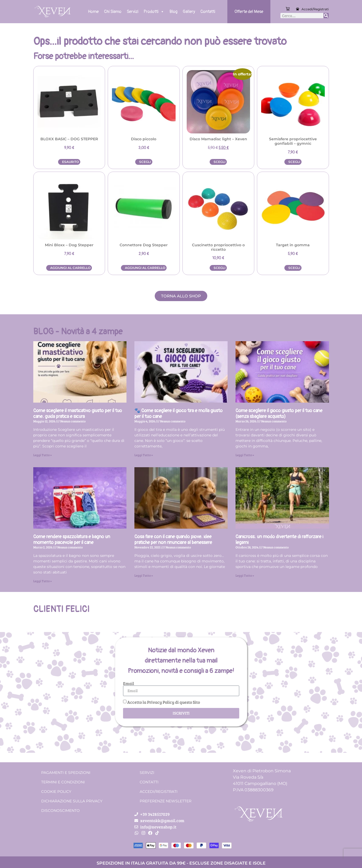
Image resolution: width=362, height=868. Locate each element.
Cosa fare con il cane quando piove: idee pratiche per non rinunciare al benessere (173, 540)
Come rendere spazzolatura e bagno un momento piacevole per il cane (72, 540)
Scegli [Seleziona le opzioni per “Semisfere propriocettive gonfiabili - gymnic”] (294, 162)
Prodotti (154, 12)
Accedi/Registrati (315, 9)
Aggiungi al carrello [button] (70, 268)
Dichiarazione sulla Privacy (72, 801)
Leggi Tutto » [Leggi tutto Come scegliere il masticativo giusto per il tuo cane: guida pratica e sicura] (43, 455)
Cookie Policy (56, 792)
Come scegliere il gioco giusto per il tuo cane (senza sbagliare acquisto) (279, 414)
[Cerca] (326, 16)
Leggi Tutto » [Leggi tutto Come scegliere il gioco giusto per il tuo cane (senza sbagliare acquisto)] (245, 455)
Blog (173, 12)
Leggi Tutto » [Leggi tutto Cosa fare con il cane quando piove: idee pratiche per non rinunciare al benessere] (144, 575)
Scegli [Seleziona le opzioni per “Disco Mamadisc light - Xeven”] (220, 162)
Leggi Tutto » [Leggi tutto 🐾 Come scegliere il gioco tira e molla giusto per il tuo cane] (144, 455)
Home (93, 12)
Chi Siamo (113, 12)
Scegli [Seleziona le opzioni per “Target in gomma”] (294, 268)
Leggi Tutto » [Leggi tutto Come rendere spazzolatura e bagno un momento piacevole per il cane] (43, 581)
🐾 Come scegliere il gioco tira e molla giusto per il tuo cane (178, 414)
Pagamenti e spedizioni (66, 773)
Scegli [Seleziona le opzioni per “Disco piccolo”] (145, 162)
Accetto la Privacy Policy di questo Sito (164, 702)
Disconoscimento (60, 811)
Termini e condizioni (63, 782)
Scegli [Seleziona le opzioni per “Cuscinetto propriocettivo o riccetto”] (220, 268)
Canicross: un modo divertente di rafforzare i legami (279, 540)
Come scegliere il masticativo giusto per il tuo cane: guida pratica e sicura (78, 414)
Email (129, 683)
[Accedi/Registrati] (298, 9)
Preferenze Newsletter (166, 801)
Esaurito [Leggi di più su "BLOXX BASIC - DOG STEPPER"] (70, 162)
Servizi (133, 12)
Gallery (189, 12)
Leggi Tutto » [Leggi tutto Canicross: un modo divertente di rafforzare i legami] (245, 575)
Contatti (208, 12)
